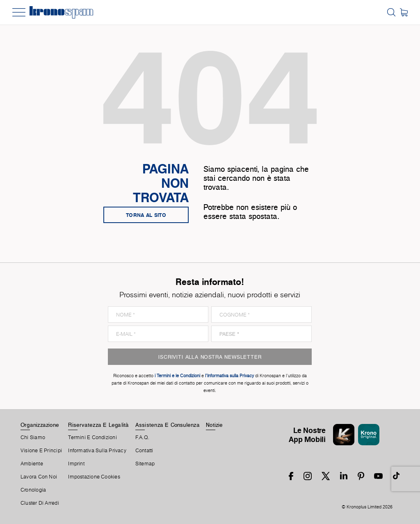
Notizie (215, 425)
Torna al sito (146, 215)
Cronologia (33, 490)
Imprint (76, 464)
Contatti (144, 451)
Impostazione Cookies (94, 477)
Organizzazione (40, 425)
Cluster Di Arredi (40, 503)
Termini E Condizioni (92, 437)
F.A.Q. (142, 437)
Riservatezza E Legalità (98, 425)
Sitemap (145, 464)
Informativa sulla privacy (97, 451)
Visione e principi (41, 451)
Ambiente (32, 464)
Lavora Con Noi (39, 477)
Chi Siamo (33, 437)
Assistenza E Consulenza (168, 425)
